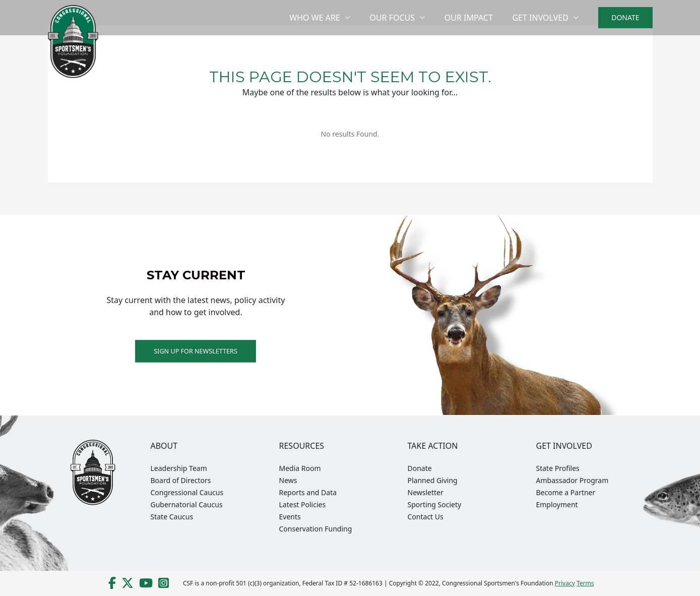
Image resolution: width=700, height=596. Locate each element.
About (164, 446)
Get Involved (542, 18)
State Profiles (558, 468)
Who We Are (327, 18)
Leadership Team (179, 468)
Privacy (565, 583)
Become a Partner (566, 492)
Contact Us (426, 517)
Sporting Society (435, 504)
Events (290, 517)
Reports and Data (308, 492)
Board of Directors (181, 480)
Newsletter (426, 492)
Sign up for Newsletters (196, 351)
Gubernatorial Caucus (187, 504)
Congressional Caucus (187, 492)
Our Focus (401, 18)
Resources (302, 446)
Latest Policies (303, 504)
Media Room (300, 468)
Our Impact (474, 18)
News (288, 480)
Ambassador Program (572, 480)
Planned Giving (433, 480)
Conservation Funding (316, 529)
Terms (585, 583)
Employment (557, 504)
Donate (420, 468)
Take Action (433, 446)
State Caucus (172, 517)
